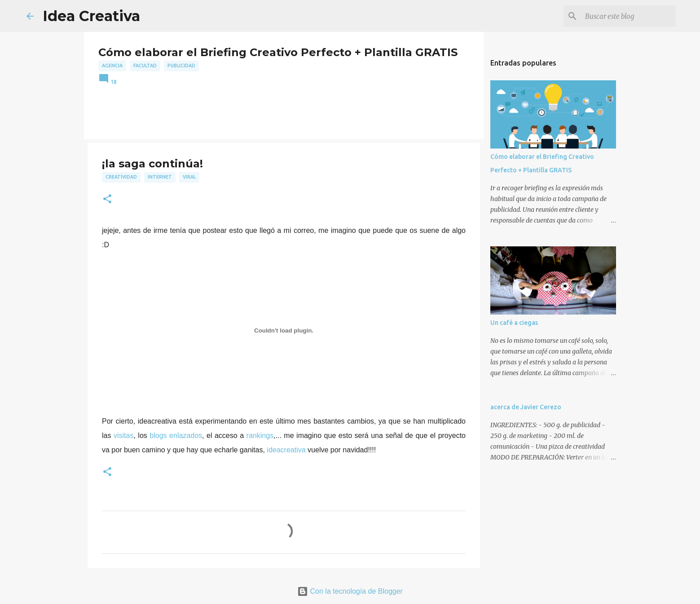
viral (189, 177)
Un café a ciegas (514, 323)
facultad (145, 66)
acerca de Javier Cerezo (526, 407)
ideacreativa (286, 450)
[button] (107, 199)
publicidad (181, 66)
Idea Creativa (91, 16)
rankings (260, 435)
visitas (123, 435)
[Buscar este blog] (629, 16)
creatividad (121, 177)
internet (160, 177)
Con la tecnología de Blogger (350, 591)
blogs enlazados (176, 435)
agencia (112, 66)
